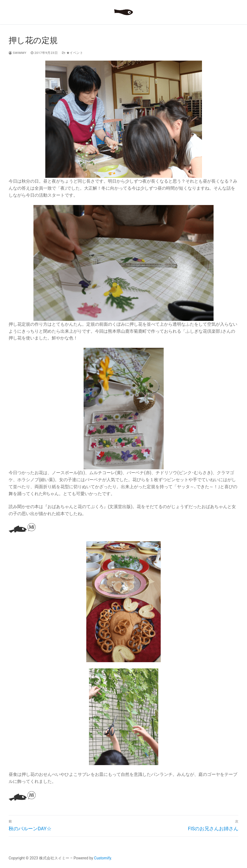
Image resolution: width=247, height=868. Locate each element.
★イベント (73, 53)
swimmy (18, 53)
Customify (103, 858)
